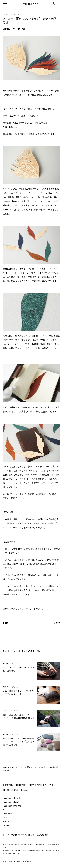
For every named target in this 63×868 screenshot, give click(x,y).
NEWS (12, 767)
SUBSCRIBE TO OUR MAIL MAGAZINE (26, 835)
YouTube (7, 822)
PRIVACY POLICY (37, 785)
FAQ (51, 785)
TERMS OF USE (11, 790)
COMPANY (8, 785)
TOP (5, 767)
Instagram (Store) (11, 802)
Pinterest (7, 826)
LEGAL (25, 790)
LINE (5, 818)
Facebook (7, 814)
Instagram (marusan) (13, 806)
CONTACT (21, 785)
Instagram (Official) (12, 798)
